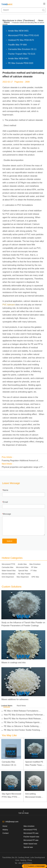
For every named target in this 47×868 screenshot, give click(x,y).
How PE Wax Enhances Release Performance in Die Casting (24, 715)
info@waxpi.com (12, 822)
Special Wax (23, 571)
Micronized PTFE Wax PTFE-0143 (23, 35)
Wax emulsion (29, 826)
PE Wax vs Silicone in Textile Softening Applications (21, 726)
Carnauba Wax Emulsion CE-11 (22, 49)
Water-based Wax (9, 571)
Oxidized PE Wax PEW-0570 (21, 40)
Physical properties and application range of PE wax (23, 467)
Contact (6, 833)
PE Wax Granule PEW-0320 (21, 63)
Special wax (28, 847)
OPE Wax (35, 577)
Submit (10, 541)
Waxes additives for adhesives (15, 699)
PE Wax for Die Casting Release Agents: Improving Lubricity (22, 722)
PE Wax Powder (24, 574)
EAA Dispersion (8, 577)
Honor (5, 826)
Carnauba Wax (8, 567)
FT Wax (34, 571)
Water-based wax (30, 844)
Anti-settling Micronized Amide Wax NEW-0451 (33, 796)
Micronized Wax (22, 567)
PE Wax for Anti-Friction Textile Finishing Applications (22, 730)
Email (5, 502)
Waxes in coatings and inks (13, 663)
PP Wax (34, 567)
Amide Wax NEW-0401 (18, 31)
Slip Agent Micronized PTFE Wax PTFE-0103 (11, 796)
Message (7, 514)
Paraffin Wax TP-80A (17, 45)
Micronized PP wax (31, 840)
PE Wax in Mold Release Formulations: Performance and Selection (21, 711)
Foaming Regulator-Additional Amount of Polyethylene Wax (20, 461)
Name (6, 490)
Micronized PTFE (8, 564)
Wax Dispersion (23, 577)
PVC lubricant (9, 305)
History (5, 830)
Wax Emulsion (35, 564)
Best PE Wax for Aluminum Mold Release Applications (22, 719)
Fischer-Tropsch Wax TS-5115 (22, 54)
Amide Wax (22, 564)
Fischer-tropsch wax (31, 837)
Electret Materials (9, 574)
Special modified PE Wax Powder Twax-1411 (34, 764)
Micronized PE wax (31, 833)
